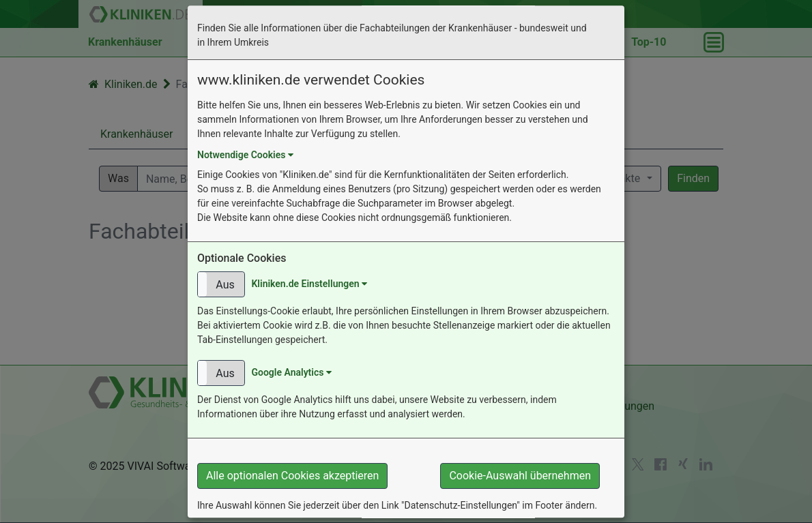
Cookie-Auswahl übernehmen (520, 476)
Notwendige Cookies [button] (245, 155)
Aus (225, 285)
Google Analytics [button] (291, 372)
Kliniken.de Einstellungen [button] (309, 284)
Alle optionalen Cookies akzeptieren (292, 476)
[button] (221, 284)
